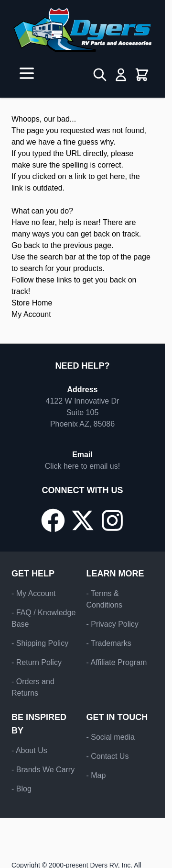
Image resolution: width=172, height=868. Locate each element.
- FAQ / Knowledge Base (43, 618)
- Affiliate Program (117, 662)
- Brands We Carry (43, 770)
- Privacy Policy (113, 624)
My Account (31, 314)
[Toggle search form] (100, 75)
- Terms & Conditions (105, 599)
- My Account (33, 593)
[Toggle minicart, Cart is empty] (142, 75)
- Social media (111, 737)
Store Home (32, 303)
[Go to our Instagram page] (112, 520)
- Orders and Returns (33, 687)
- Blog (21, 789)
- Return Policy (37, 662)
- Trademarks (109, 643)
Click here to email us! (82, 466)
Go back (26, 245)
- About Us (29, 750)
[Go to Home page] (82, 30)
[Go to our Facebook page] (53, 520)
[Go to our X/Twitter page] (83, 520)
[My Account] (121, 75)
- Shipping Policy (40, 643)
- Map (96, 775)
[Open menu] (27, 73)
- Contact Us (108, 756)
